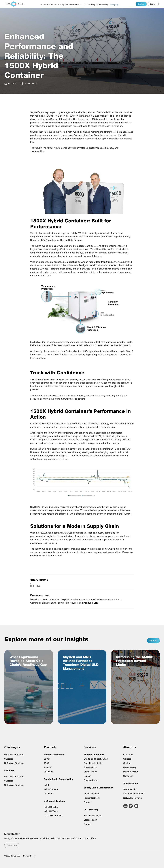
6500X (47, 759)
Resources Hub (131, 772)
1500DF (48, 767)
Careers (127, 759)
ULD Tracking (89, 5)
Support (87, 776)
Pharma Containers (48, 5)
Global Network (91, 794)
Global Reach (90, 772)
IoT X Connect (51, 789)
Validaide (35, 379)
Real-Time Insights (93, 763)
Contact (141, 4)
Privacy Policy (29, 856)
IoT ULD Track (51, 811)
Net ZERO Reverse (133, 798)
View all (153, 641)
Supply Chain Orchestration (70, 5)
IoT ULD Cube (51, 807)
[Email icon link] (39, 585)
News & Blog (130, 767)
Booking (153, 4)
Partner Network (92, 798)
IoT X (46, 785)
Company (114, 5)
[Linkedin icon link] (32, 585)
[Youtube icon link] (136, 806)
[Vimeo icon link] (131, 806)
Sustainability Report (133, 794)
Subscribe (128, 776)
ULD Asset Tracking (14, 763)
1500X (47, 763)
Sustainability (103, 5)
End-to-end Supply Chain (96, 759)
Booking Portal (91, 780)
